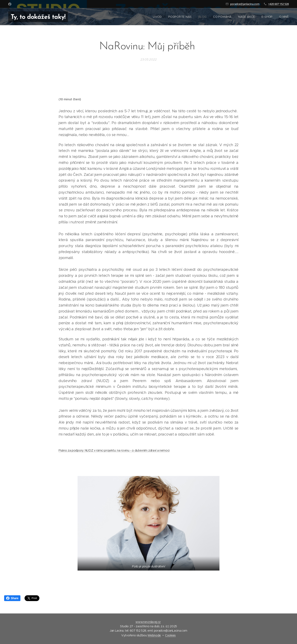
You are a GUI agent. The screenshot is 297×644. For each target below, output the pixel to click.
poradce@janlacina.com (245, 4)
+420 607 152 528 (278, 4)
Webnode (154, 635)
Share (12, 598)
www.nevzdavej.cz (148, 622)
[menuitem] (159, 17)
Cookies (170, 635)
